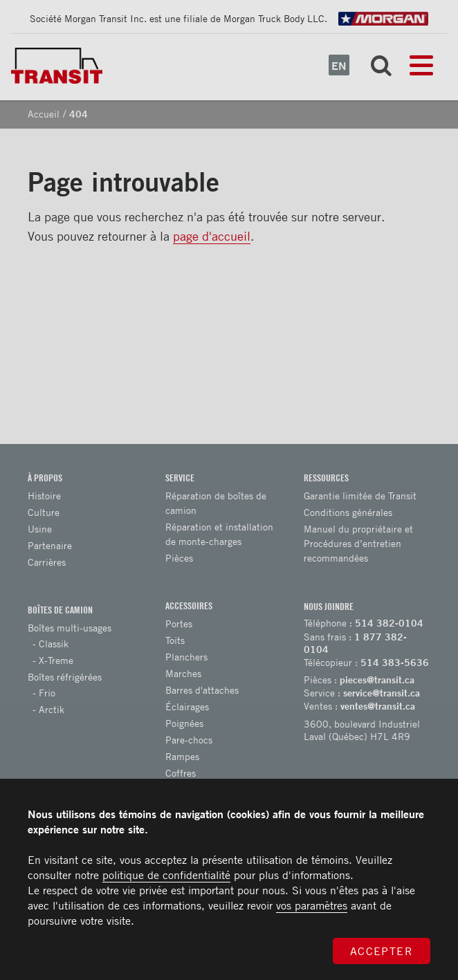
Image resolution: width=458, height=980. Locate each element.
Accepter (382, 951)
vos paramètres (312, 905)
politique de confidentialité (166, 875)
